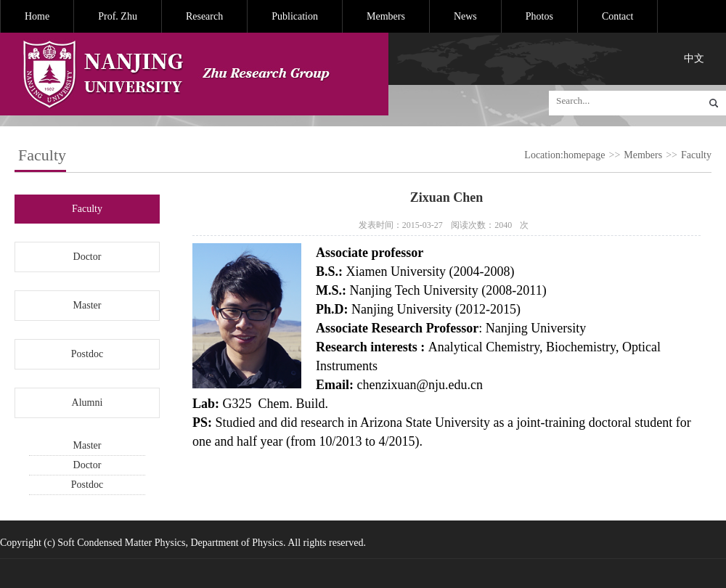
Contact (618, 16)
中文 (694, 58)
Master (87, 305)
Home (37, 16)
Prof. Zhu (118, 16)
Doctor (87, 257)
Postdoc (87, 354)
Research (204, 16)
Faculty (696, 155)
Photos (539, 16)
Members (386, 16)
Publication (295, 16)
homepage (584, 155)
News (465, 16)
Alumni (87, 403)
